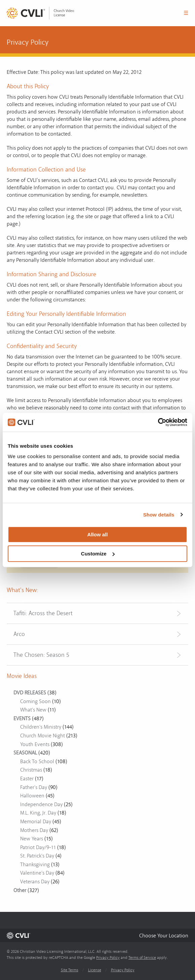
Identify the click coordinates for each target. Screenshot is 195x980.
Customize (98, 554)
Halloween (32, 796)
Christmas (31, 770)
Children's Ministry (41, 727)
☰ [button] (186, 13)
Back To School (37, 762)
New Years (32, 839)
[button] (164, 936)
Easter (27, 779)
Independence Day (41, 804)
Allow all (98, 534)
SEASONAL (25, 753)
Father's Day (34, 787)
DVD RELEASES (30, 693)
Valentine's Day (37, 873)
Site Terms (70, 970)
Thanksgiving (35, 865)
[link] (40, 13)
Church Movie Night (43, 736)
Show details (159, 515)
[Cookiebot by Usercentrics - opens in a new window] (158, 422)
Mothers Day (34, 830)
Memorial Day (36, 822)
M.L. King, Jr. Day (38, 813)
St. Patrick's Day (37, 856)
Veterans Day (35, 882)
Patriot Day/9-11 (38, 847)
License (95, 970)
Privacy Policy (108, 958)
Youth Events (35, 744)
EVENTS (22, 719)
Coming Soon (35, 701)
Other (20, 890)
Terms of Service (142, 958)
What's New (33, 710)
